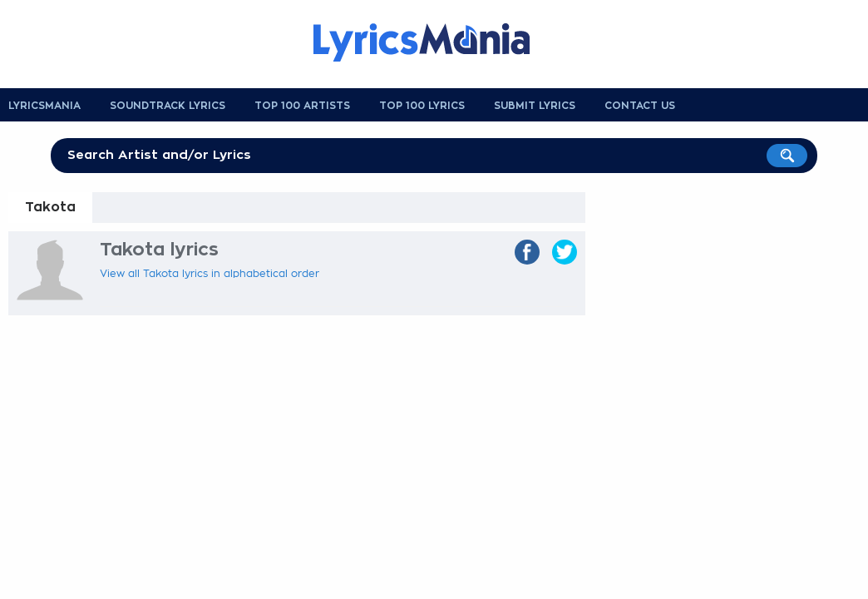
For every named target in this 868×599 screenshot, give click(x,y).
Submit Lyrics (535, 106)
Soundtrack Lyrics (168, 106)
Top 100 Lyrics (422, 106)
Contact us (640, 106)
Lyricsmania (44, 106)
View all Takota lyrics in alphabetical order (210, 274)
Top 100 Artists (302, 106)
